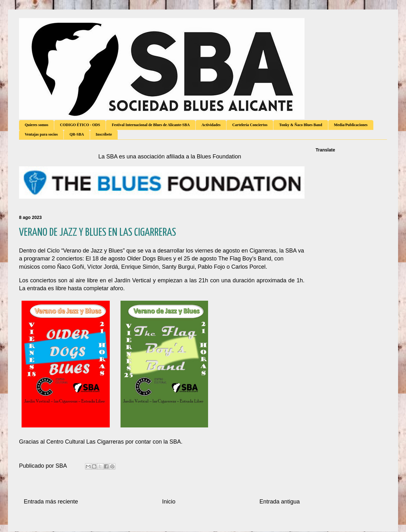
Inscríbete (104, 134)
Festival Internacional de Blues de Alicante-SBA (151, 125)
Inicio (169, 502)
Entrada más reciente (51, 502)
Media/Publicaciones (351, 125)
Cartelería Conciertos (250, 125)
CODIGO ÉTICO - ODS (80, 125)
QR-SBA (77, 134)
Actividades (211, 125)
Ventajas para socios (41, 134)
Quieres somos (36, 125)
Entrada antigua (280, 502)
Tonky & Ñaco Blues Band (301, 125)
